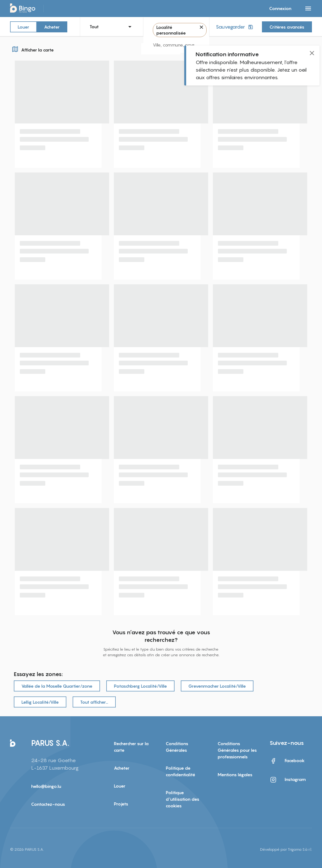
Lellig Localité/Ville (40, 702)
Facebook (287, 761)
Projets (121, 804)
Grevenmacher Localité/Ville (217, 686)
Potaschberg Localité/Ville (140, 686)
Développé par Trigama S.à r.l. (286, 849)
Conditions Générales (177, 747)
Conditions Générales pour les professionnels (237, 750)
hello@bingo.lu (46, 786)
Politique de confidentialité (180, 771)
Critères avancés (287, 27)
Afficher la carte (32, 49)
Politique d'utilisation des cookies (183, 799)
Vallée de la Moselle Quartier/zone (57, 686)
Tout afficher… (94, 702)
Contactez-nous (48, 804)
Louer (23, 27)
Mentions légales (235, 775)
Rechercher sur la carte (131, 747)
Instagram (288, 780)
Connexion (280, 8)
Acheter (52, 27)
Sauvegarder (235, 27)
